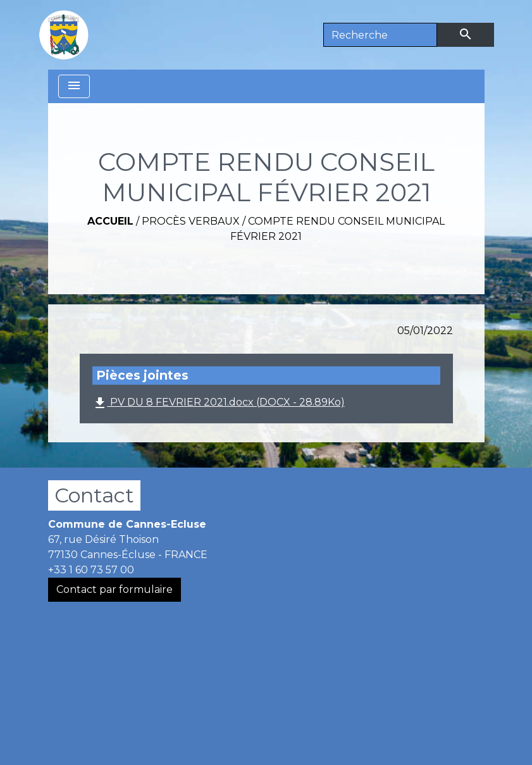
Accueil (110, 221)
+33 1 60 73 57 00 (91, 570)
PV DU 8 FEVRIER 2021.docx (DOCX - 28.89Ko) (219, 403)
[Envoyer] (466, 35)
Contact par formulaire (114, 589)
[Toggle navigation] (74, 86)
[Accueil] (64, 35)
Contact (94, 495)
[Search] (380, 35)
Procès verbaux (191, 221)
